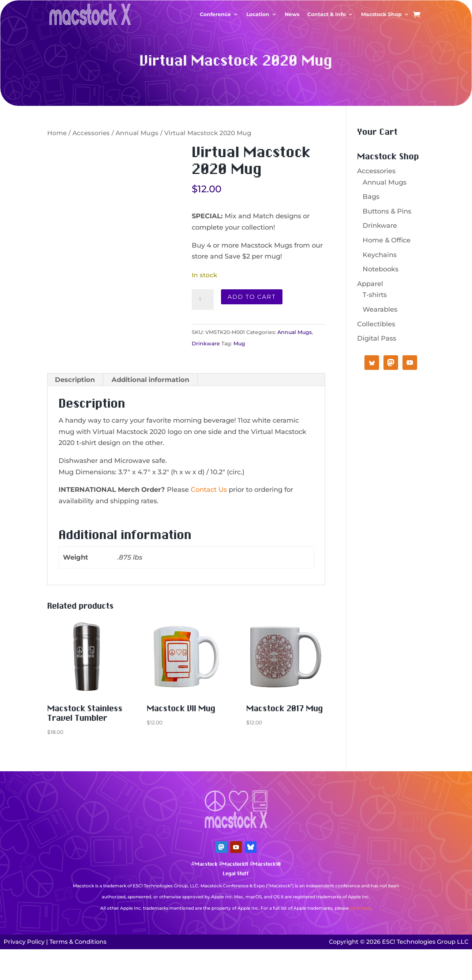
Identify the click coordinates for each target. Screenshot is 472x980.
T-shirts (375, 295)
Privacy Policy (24, 942)
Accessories (91, 133)
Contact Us (209, 490)
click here (360, 908)
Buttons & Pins (387, 211)
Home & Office (387, 240)
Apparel (370, 284)
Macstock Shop (381, 14)
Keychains (380, 255)
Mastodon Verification (236, 919)
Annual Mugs (137, 133)
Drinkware (206, 344)
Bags (371, 197)
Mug (239, 344)
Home (57, 133)
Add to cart (252, 297)
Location (258, 14)
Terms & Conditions (78, 942)
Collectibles (376, 324)
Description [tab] (75, 380)
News (292, 14)
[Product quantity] (203, 300)
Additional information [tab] (150, 380)
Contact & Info (327, 14)
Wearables (380, 309)
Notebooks (381, 269)
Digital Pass (377, 338)
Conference (215, 14)
